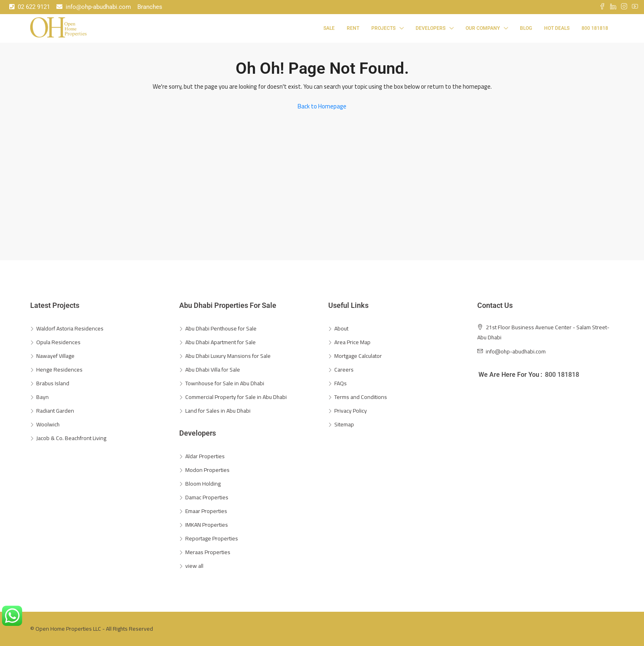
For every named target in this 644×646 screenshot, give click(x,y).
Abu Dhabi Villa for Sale (213, 370)
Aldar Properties (205, 456)
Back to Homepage (322, 106)
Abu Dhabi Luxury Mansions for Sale (228, 356)
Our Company (483, 28)
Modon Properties (207, 470)
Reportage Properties (212, 538)
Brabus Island (53, 383)
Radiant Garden (55, 411)
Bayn (42, 397)
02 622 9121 (30, 7)
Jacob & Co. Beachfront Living (71, 438)
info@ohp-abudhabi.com (94, 7)
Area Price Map (352, 342)
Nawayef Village (55, 356)
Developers (431, 28)
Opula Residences (58, 342)
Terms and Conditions (361, 397)
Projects (383, 28)
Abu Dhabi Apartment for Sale (221, 342)
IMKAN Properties (207, 525)
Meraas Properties (208, 552)
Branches (150, 7)
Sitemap (344, 424)
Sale (329, 28)
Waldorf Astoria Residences (70, 328)
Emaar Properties (206, 511)
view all (194, 566)
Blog (526, 28)
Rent (353, 28)
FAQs (341, 383)
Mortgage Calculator (358, 356)
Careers (344, 370)
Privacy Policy (351, 411)
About (341, 328)
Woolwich (48, 424)
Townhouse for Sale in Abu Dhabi (225, 383)
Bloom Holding (203, 484)
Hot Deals (557, 28)
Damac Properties (207, 497)
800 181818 (595, 28)
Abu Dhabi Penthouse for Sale (221, 328)
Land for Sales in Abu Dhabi (218, 411)
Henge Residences (59, 370)
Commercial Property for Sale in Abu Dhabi (236, 397)
